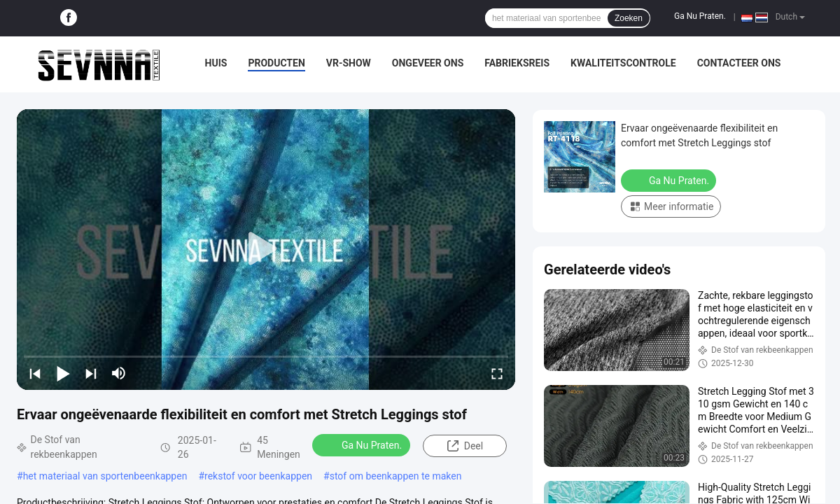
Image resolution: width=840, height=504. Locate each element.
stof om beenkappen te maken (396, 476)
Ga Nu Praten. (700, 16)
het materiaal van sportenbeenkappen (105, 476)
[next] (91, 373)
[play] (266, 249)
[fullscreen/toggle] (497, 373)
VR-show (349, 63)
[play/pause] (63, 373)
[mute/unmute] (119, 373)
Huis (216, 63)
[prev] (35, 373)
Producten (276, 63)
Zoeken (629, 18)
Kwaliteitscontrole (623, 63)
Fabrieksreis (517, 63)
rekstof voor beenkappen (258, 476)
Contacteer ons (739, 63)
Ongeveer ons (428, 63)
